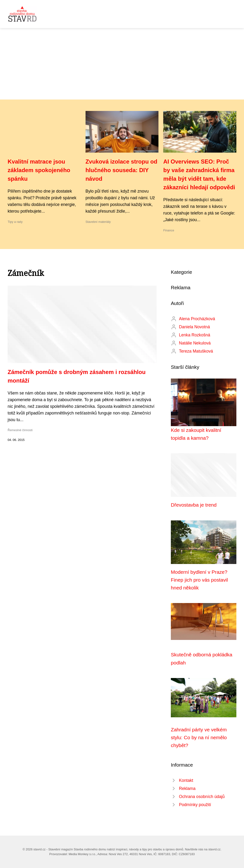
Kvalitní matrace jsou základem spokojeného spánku (39, 170)
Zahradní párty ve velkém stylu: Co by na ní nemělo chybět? (199, 738)
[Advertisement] (122, 64)
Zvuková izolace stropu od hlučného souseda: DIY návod (121, 170)
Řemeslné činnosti (20, 430)
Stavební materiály (98, 222)
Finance (169, 230)
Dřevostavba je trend (194, 505)
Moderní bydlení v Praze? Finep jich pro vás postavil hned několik (199, 580)
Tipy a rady (15, 222)
